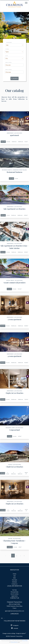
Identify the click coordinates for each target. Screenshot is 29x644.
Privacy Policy (25, 641)
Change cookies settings (9, 633)
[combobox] (15, 45)
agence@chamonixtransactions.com (14, 611)
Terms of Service (14, 642)
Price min (9, 62)
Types (7, 49)
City (7, 56)
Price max (9, 70)
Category (9, 42)
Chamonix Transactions (14, 602)
